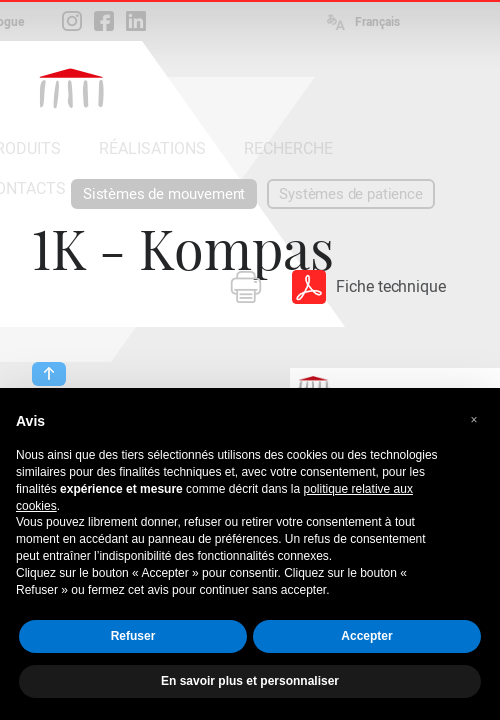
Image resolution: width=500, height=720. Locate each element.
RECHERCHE (288, 148)
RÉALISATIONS (152, 148)
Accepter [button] (366, 636)
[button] (474, 420)
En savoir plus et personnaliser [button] (250, 681)
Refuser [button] (133, 636)
